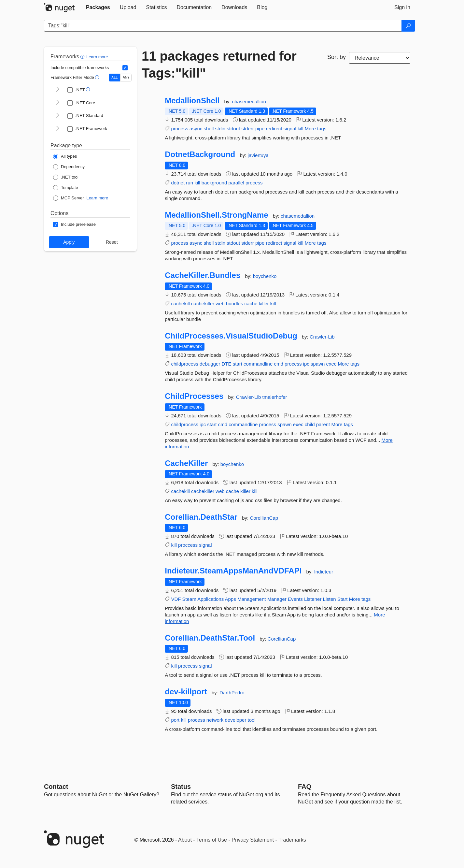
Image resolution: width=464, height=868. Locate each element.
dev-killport (186, 692)
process (180, 129)
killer (264, 304)
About (185, 840)
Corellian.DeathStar (201, 517)
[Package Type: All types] (65, 156)
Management (252, 599)
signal (290, 129)
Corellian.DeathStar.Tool (210, 638)
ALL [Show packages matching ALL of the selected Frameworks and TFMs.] (114, 77)
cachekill (180, 304)
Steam (189, 599)
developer (236, 720)
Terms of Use (212, 840)
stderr (247, 129)
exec (331, 364)
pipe (260, 129)
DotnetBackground (200, 154)
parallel (236, 183)
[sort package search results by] (380, 58)
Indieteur (324, 572)
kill (301, 129)
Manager (277, 599)
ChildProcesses (194, 396)
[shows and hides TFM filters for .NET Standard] (58, 116)
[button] (83, 57)
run (190, 183)
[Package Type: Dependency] (69, 167)
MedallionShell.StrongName (216, 215)
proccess (188, 545)
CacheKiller (186, 463)
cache (251, 304)
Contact (56, 787)
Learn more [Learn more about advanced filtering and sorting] (97, 57)
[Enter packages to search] (223, 26)
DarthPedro (232, 693)
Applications (211, 599)
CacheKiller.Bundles (203, 275)
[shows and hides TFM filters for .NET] (58, 90)
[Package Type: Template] (66, 188)
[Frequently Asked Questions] (305, 787)
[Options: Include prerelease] (74, 224)
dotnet (178, 183)
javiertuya (258, 155)
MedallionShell (192, 101)
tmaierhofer (275, 397)
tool (252, 720)
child (310, 424)
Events (295, 599)
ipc (306, 364)
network (215, 720)
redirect (274, 129)
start (238, 364)
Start (343, 599)
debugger (210, 364)
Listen (330, 599)
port (175, 720)
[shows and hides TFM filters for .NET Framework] (58, 129)
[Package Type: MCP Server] (69, 198)
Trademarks (292, 840)
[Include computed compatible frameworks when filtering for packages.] (125, 68)
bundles (235, 304)
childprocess (184, 364)
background (214, 183)
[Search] (408, 26)
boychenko (265, 276)
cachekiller (203, 304)
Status (181, 787)
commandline (258, 364)
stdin (220, 129)
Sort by (337, 57)
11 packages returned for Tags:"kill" (219, 65)
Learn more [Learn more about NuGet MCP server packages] (97, 198)
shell (209, 129)
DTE (227, 364)
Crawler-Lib (322, 337)
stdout (233, 129)
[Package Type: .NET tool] (66, 177)
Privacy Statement (253, 840)
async (196, 129)
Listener (313, 599)
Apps (231, 599)
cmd (278, 364)
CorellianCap (264, 518)
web (220, 304)
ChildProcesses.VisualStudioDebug (231, 336)
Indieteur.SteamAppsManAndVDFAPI (233, 571)
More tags (316, 129)
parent (323, 424)
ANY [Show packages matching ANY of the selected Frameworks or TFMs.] (126, 77)
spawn (318, 364)
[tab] (98, 7)
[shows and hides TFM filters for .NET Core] (58, 103)
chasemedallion (249, 101)
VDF (176, 599)
